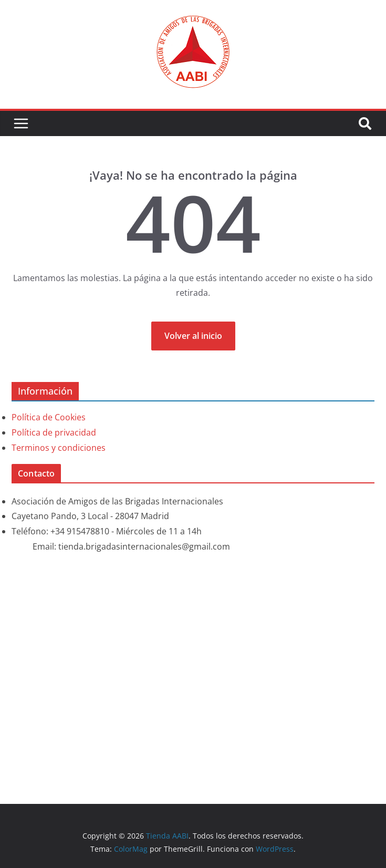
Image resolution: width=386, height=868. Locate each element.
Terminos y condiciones (59, 448)
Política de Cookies (49, 417)
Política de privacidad (54, 432)
